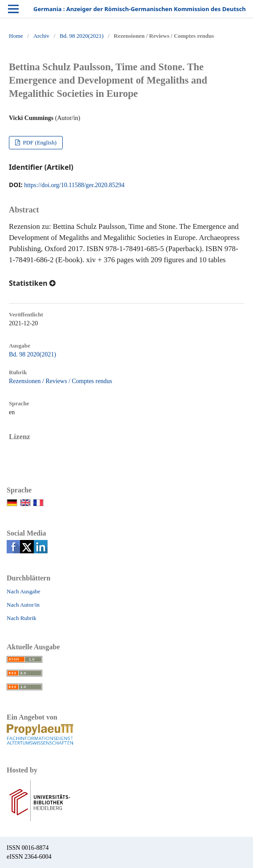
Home (16, 36)
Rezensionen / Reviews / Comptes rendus (60, 381)
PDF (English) (39, 142)
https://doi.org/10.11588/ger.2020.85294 (74, 185)
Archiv (41, 36)
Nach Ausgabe (23, 591)
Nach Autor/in (23, 605)
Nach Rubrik (22, 618)
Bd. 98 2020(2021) (82, 36)
